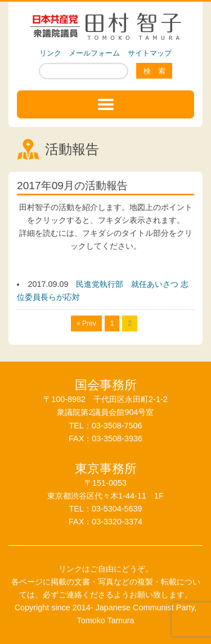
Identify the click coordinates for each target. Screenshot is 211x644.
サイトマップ (150, 53)
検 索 (154, 71)
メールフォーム (94, 53)
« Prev (86, 323)
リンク (50, 53)
